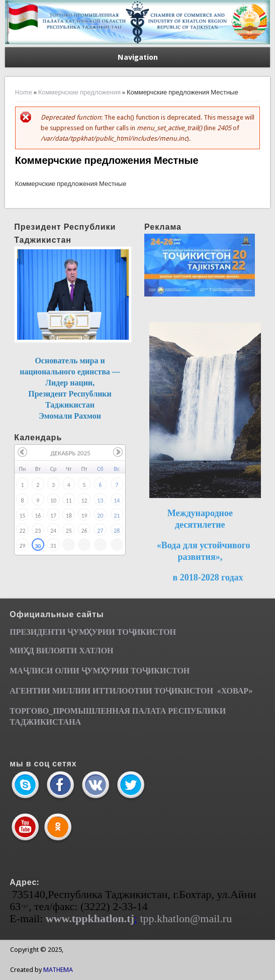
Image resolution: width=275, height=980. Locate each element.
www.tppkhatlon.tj (90, 918)
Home (24, 92)
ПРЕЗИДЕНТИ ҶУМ (48, 632)
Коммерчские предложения (79, 92)
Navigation (138, 57)
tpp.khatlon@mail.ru (186, 918)
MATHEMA (58, 970)
